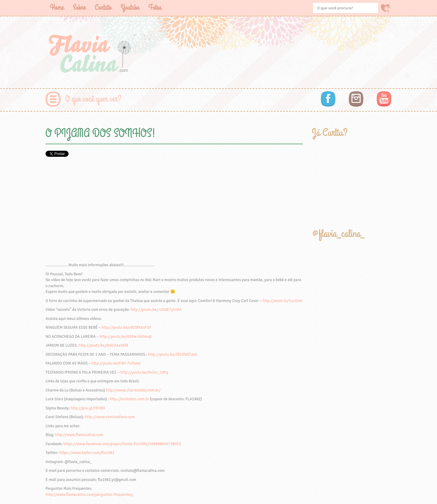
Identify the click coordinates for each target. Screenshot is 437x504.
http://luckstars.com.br (129, 399)
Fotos (155, 7)
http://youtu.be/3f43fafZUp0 (173, 354)
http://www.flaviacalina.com (79, 435)
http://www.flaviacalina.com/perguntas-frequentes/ (90, 495)
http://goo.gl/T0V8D (88, 408)
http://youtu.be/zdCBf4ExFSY (126, 328)
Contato (103, 7)
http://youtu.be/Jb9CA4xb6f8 (103, 345)
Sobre (79, 7)
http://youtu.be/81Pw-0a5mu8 (126, 337)
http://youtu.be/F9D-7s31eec (116, 363)
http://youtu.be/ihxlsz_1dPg (144, 372)
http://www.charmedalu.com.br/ (133, 390)
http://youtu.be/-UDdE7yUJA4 (156, 310)
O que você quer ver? (93, 99)
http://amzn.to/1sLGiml (283, 301)
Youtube (130, 7)
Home (57, 7)
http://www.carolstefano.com (110, 417)
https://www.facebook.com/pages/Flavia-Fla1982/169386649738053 (122, 444)
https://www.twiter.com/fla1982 (87, 453)
